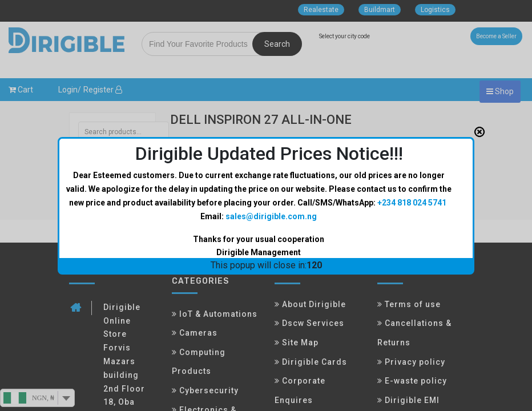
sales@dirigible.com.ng (271, 216)
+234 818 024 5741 (412, 203)
